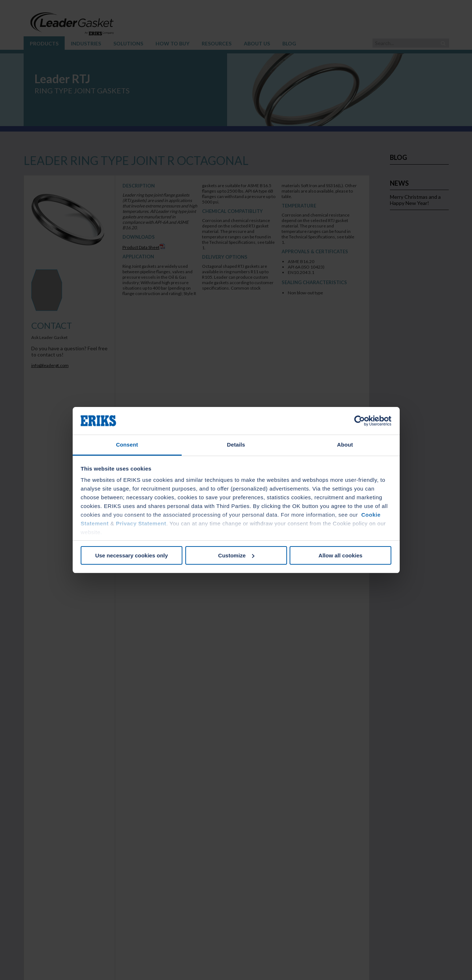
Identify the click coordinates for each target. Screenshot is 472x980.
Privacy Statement (141, 523)
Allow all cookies (341, 555)
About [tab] (345, 445)
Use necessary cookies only (132, 555)
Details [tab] (236, 445)
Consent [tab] (127, 445)
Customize (236, 555)
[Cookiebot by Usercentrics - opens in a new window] (360, 421)
